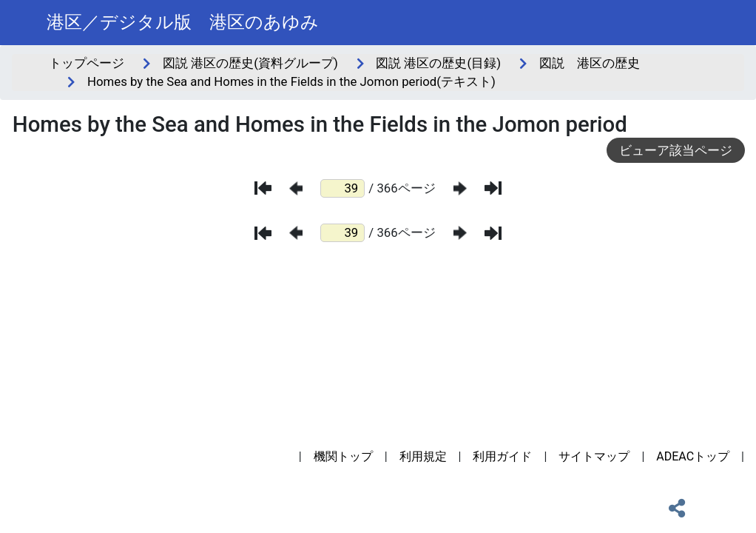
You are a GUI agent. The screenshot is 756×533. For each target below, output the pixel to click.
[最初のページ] (263, 188)
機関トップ (343, 456)
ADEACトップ (693, 456)
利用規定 (423, 456)
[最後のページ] (493, 188)
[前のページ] (296, 188)
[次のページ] (460, 188)
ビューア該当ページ (676, 150)
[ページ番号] (342, 188)
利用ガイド (502, 456)
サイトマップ (594, 456)
